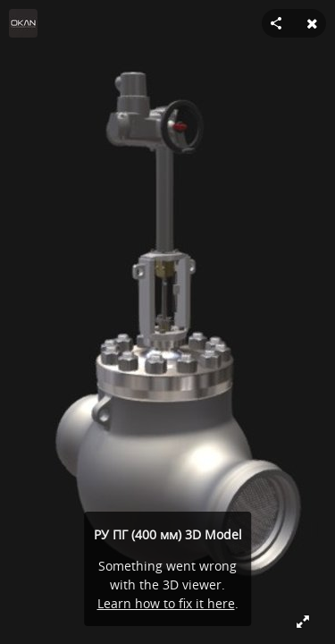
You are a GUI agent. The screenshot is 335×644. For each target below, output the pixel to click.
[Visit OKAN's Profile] (23, 23)
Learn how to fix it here (166, 603)
